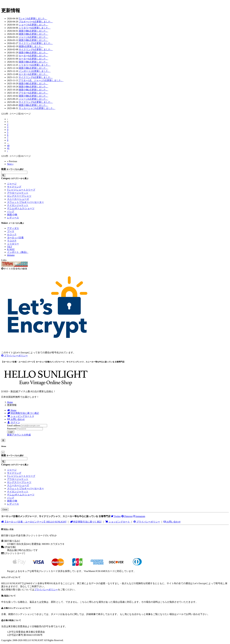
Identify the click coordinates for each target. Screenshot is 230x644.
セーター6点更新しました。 (34, 56)
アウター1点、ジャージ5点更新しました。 (41, 80)
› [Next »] (7, 151)
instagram (139, 516)
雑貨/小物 (12, 215)
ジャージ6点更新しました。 (34, 37)
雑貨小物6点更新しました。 (34, 31)
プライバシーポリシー (14, 356)
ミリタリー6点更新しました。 (35, 28)
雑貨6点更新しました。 (31, 46)
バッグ (11, 211)
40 (8, 146)
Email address (14, 425)
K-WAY (11, 249)
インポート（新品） (18, 252)
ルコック (12, 234)
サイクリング (14, 187)
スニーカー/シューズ (18, 199)
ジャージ (12, 184)
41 (8, 148)
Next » (10, 164)
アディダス (13, 228)
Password (12, 429)
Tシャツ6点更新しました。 (33, 18)
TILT (10, 247)
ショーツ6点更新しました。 (34, 25)
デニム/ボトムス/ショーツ (21, 208)
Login (11, 432)
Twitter (116, 516)
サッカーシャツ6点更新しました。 (37, 108)
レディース (13, 218)
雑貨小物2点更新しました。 (34, 90)
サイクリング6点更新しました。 (36, 43)
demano (11, 255)
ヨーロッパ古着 (15, 238)
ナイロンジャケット (18, 205)
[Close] (3, 452)
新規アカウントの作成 (19, 435)
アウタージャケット (18, 193)
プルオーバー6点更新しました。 (36, 22)
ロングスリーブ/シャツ (19, 196)
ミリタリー (13, 244)
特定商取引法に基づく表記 (86, 522)
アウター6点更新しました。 (34, 93)
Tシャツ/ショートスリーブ (21, 190)
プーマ (11, 231)
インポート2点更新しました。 (35, 71)
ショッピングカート (118, 522)
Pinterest (127, 516)
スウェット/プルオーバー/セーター (25, 202)
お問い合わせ (172, 522)
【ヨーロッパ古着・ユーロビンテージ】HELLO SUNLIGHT (34, 522)
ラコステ (12, 241)
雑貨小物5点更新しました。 (34, 84)
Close (5, 509)
